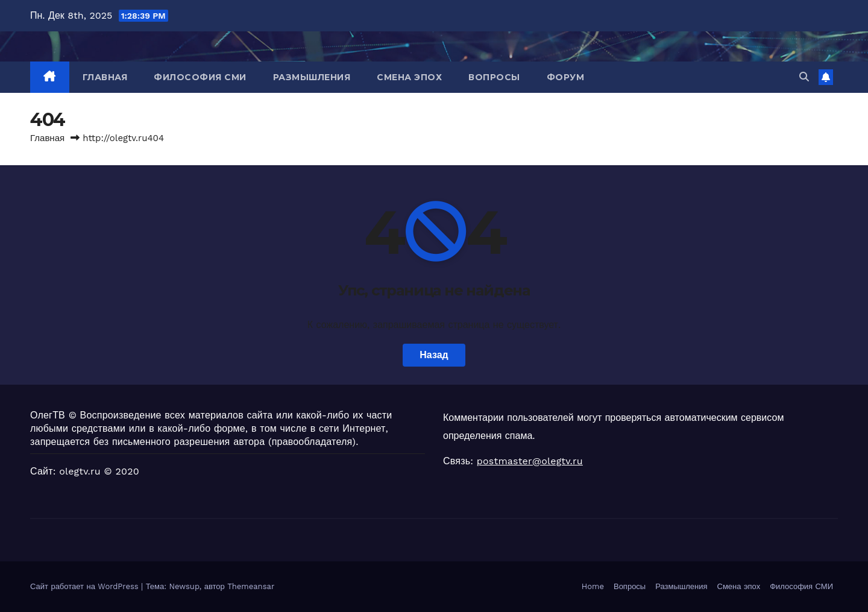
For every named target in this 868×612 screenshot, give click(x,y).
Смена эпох (409, 77)
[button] (804, 77)
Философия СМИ (200, 77)
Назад (434, 355)
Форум (566, 77)
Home (593, 586)
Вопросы (494, 77)
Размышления (312, 77)
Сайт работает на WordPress (86, 586)
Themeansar (251, 586)
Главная (105, 77)
